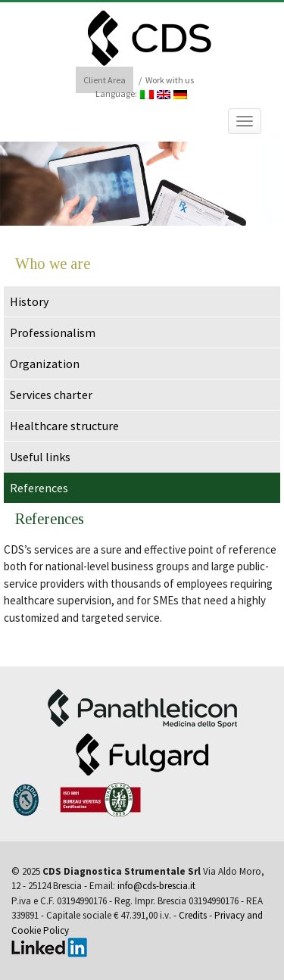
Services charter (51, 395)
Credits (193, 915)
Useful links (40, 457)
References (39, 488)
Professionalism (53, 332)
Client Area (105, 80)
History (29, 301)
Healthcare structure (64, 426)
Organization (45, 364)
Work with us (170, 80)
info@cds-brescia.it (156, 886)
